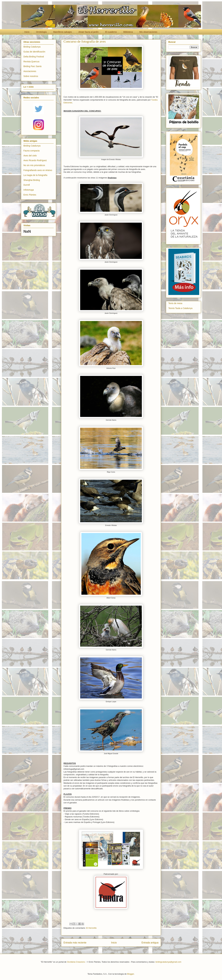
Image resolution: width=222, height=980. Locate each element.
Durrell (27, 185)
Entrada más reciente (75, 943)
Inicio (27, 32)
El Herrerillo (91, 928)
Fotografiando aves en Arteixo (38, 170)
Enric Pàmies (30, 195)
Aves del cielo (30, 156)
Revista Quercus (31, 62)
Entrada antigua (150, 943)
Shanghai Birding (32, 180)
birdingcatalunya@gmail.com (168, 962)
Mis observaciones (148, 32)
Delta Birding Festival (34, 57)
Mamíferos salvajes (63, 32)
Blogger (131, 974)
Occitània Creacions (76, 962)
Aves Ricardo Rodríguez (35, 160)
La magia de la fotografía (35, 175)
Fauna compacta (31, 151)
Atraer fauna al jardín (89, 32)
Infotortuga (29, 190)
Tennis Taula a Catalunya (180, 308)
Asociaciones (30, 71)
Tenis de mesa (175, 303)
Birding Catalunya (32, 47)
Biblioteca (128, 32)
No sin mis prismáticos (34, 165)
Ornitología (41, 32)
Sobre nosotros (31, 76)
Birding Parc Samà (32, 66)
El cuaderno (111, 32)
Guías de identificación (34, 52)
